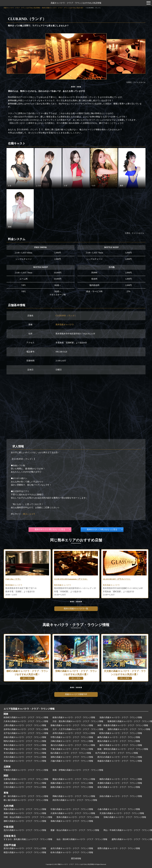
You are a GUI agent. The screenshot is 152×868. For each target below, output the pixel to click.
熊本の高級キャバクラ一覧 (76, 609)
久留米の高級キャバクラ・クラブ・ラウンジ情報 (73, 813)
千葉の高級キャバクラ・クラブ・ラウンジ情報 (72, 749)
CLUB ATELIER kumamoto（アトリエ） (121, 579)
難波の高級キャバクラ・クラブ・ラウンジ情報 (74, 779)
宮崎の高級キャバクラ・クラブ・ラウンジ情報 (125, 817)
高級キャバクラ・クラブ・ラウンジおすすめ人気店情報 (76, 3)
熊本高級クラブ (12, 586)
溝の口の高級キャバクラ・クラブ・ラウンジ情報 (73, 745)
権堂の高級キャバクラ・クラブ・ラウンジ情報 (25, 852)
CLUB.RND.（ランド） (66, 316)
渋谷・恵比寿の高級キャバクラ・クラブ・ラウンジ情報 (78, 721)
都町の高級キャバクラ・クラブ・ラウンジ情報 (25, 821)
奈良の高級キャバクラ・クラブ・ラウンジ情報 (119, 787)
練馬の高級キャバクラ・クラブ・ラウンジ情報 (119, 737)
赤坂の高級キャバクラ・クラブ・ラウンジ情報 (25, 737)
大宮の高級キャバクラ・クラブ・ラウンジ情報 (25, 757)
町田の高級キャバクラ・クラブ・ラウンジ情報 (121, 733)
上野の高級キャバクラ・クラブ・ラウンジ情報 (25, 725)
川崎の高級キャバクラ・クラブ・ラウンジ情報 (72, 741)
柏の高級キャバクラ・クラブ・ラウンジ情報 (71, 753)
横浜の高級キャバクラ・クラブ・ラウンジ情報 (119, 741)
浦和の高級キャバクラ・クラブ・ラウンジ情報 (72, 757)
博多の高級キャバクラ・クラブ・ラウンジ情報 (25, 809)
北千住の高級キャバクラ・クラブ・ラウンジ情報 (26, 733)
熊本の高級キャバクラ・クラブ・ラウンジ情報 (78, 817)
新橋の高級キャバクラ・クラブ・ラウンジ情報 (72, 725)
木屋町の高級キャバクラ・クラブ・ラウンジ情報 (120, 783)
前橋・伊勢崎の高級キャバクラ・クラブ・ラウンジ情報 (78, 770)
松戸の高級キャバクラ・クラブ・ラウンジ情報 (117, 753)
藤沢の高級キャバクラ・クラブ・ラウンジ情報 (121, 745)
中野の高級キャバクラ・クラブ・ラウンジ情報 (72, 737)
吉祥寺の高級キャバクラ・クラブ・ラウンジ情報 (26, 729)
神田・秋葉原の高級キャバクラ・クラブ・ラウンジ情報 (123, 725)
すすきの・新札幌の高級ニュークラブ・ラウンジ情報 (28, 839)
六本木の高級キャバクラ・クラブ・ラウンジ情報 (26, 721)
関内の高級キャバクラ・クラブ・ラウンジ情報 (25, 741)
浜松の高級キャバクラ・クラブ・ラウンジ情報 (121, 796)
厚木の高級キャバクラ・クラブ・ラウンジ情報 (25, 745)
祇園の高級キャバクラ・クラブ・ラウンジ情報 (72, 783)
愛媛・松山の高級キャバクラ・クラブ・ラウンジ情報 (75, 830)
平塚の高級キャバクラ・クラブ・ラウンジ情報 (25, 749)
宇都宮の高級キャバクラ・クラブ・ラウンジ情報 (26, 770)
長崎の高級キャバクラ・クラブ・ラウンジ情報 (72, 821)
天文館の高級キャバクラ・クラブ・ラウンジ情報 (122, 813)
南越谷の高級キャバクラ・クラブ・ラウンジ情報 (120, 761)
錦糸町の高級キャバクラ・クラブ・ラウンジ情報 (26, 717)
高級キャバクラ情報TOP (76, 694)
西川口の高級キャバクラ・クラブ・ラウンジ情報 (120, 757)
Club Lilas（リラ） (63, 579)
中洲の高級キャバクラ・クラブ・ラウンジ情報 (72, 809)
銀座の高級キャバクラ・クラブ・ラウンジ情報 (74, 717)
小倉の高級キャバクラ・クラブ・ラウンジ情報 (119, 809)
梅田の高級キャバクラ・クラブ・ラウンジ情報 (121, 779)
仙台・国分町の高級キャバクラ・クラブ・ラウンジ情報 (82, 839)
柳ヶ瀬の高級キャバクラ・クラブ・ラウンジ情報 (26, 800)
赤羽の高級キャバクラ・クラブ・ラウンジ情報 (74, 733)
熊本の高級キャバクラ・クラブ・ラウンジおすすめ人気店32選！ (63, 8)
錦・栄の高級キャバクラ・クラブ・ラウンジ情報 (26, 796)
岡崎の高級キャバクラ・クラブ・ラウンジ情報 (74, 796)
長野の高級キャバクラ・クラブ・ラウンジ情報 (119, 848)
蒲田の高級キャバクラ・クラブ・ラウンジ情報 (129, 729)
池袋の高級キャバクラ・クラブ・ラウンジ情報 (121, 717)
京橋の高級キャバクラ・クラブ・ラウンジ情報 (25, 783)
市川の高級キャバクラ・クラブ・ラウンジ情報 (25, 753)
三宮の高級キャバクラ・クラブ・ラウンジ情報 (25, 787)
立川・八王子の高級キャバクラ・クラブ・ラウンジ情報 (78, 729)
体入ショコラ (29, 514)
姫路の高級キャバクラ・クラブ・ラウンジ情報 (72, 787)
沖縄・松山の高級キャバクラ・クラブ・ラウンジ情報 (28, 817)
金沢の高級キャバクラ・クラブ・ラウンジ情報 (72, 848)
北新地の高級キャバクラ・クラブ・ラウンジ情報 (26, 779)
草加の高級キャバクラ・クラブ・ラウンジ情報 (25, 761)
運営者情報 (76, 859)
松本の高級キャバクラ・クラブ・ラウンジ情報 (72, 852)
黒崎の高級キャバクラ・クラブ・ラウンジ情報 (25, 813)
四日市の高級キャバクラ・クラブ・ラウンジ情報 (75, 800)
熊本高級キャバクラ (65, 325)
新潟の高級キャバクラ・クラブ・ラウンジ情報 (25, 848)
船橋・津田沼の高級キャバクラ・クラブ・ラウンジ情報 (123, 749)
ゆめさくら (10, 579)
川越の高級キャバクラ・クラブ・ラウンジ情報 (72, 761)
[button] (72, 87)
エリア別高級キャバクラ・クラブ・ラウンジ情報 (29, 709)
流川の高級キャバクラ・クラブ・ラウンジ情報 (25, 830)
